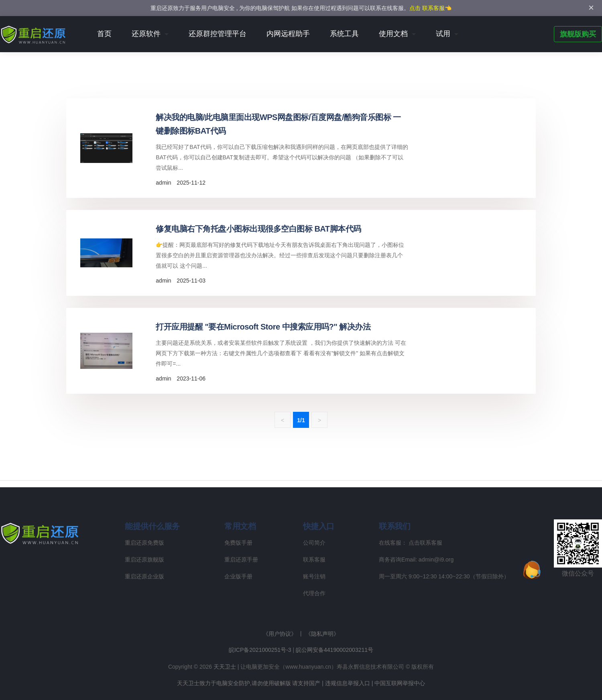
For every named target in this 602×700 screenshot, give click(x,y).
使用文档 (393, 34)
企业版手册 (238, 576)
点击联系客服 (425, 543)
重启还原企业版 (144, 576)
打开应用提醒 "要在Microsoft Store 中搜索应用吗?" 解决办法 (263, 327)
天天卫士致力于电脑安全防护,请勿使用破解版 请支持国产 (249, 683)
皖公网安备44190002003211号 (335, 650)
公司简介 (314, 543)
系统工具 (344, 34)
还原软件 (146, 34)
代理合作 (314, 593)
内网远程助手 (288, 34)
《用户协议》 (280, 634)
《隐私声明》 (322, 634)
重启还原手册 (241, 560)
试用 (443, 34)
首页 (104, 34)
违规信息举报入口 (348, 683)
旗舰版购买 (578, 34)
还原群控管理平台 (218, 34)
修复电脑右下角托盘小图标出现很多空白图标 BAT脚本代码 (258, 229)
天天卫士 (225, 667)
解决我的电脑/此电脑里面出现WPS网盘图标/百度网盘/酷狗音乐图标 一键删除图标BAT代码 (278, 124)
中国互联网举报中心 (400, 683)
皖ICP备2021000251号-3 (260, 650)
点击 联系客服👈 (430, 8)
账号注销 (314, 576)
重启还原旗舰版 (144, 560)
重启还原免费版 (144, 543)
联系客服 (314, 560)
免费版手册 (238, 543)
